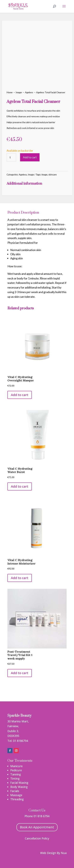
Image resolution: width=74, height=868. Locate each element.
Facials (15, 791)
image (45, 175)
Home (10, 92)
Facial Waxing (19, 783)
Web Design (48, 853)
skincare (52, 175)
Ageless (29, 92)
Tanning (16, 774)
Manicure (16, 766)
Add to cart (30, 157)
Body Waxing (19, 787)
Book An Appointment (37, 827)
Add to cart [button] (20, 395)
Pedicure (16, 770)
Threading (17, 799)
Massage (16, 795)
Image (19, 92)
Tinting (15, 778)
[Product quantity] (11, 157)
